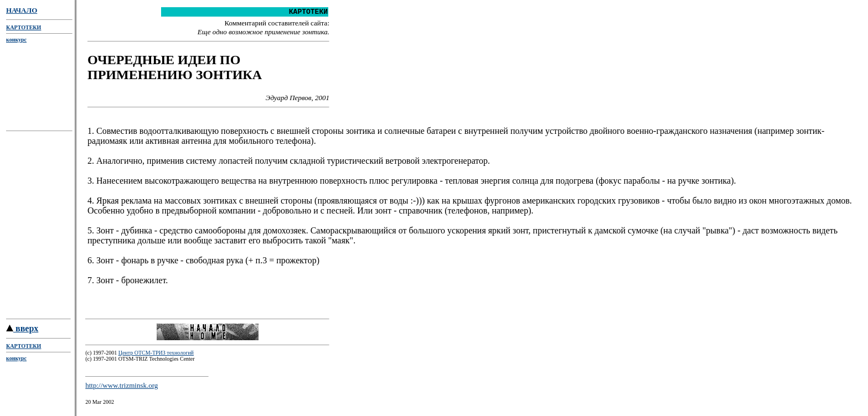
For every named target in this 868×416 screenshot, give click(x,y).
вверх (22, 333)
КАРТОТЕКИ (24, 27)
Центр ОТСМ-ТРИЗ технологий (156, 358)
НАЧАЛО (22, 10)
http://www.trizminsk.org (122, 390)
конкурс (16, 40)
